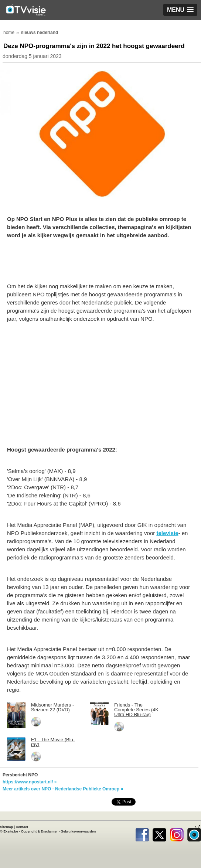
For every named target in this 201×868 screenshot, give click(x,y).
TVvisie (194, 833)
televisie (167, 533)
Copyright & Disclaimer (40, 831)
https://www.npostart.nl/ (28, 782)
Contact (22, 827)
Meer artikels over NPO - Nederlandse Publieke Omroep (61, 789)
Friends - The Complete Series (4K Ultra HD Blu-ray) (136, 710)
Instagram (177, 833)
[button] (180, 10)
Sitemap (6, 827)
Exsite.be (11, 831)
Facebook (142, 833)
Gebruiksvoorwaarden (78, 831)
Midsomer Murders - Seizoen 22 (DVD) (52, 707)
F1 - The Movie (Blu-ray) (53, 742)
